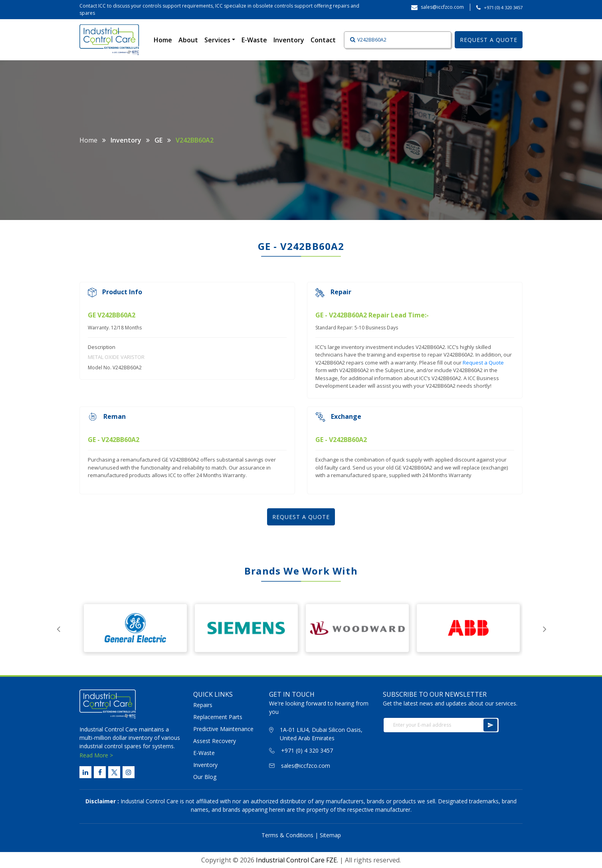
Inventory (289, 40)
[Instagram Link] (129, 772)
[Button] (350, 40)
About (188, 40)
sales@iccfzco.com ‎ (443, 7)
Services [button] (218, 40)
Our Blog (205, 777)
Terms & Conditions (287, 835)
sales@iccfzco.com (306, 766)
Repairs (203, 705)
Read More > (96, 755)
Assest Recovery (215, 741)
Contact (323, 40)
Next (545, 628)
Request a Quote (483, 363)
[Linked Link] (85, 772)
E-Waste (254, 40)
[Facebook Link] (100, 772)
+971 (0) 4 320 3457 (503, 7)
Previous (58, 628)
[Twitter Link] (114, 772)
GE (158, 140)
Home (164, 40)
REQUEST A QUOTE (489, 40)
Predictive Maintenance (223, 729)
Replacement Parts (218, 717)
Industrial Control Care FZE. (297, 860)
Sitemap (330, 835)
